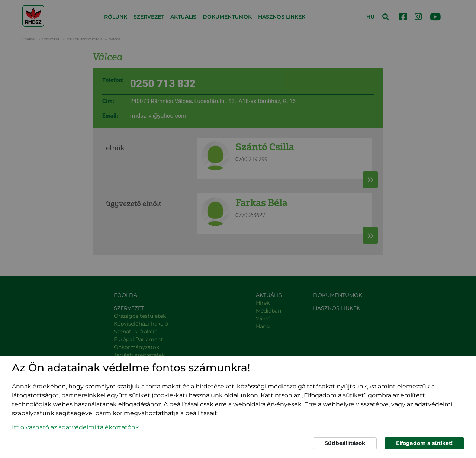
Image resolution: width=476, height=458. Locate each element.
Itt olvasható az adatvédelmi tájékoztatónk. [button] (76, 427)
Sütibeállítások (345, 443)
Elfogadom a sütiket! (424, 443)
